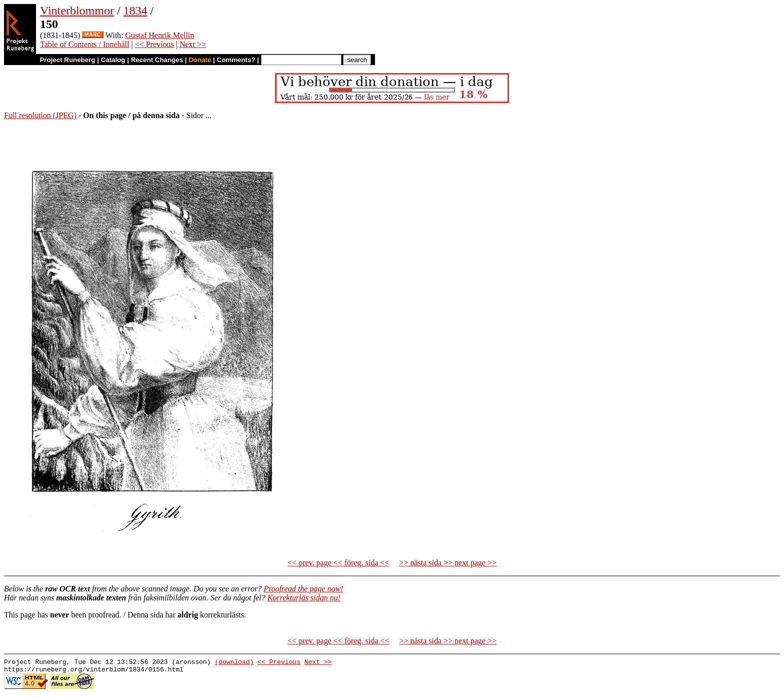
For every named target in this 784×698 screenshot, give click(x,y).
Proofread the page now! (303, 589)
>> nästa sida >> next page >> (448, 563)
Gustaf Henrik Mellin (160, 35)
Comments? (236, 60)
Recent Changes (157, 60)
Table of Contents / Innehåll (84, 44)
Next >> (193, 44)
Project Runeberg (67, 60)
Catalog (113, 60)
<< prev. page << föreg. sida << (338, 563)
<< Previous (154, 44)
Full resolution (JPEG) (40, 115)
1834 (135, 11)
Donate (200, 60)
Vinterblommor (77, 11)
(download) (234, 663)
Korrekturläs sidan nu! (304, 598)
